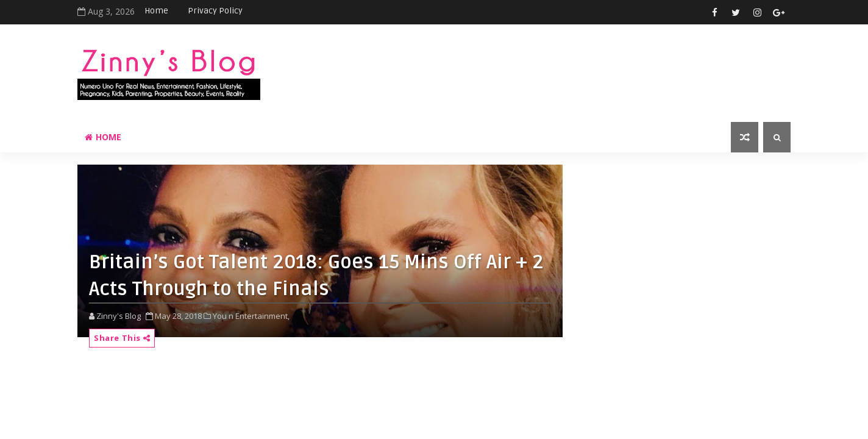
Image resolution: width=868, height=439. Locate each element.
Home (156, 11)
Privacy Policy (215, 11)
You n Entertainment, (251, 316)
